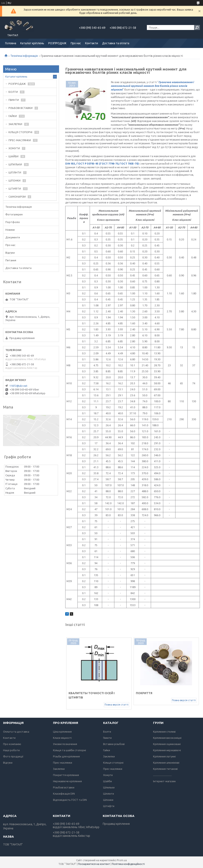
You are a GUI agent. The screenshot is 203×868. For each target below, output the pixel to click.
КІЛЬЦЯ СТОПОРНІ (20, 132)
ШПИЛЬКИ (15, 164)
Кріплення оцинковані (167, 744)
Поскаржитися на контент (94, 864)
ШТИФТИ (15, 189)
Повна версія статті (117, 705)
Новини (10, 230)
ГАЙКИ (13, 116)
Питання (11, 260)
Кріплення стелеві (164, 732)
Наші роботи (11, 750)
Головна (11, 43)
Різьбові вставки (64, 787)
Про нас (76, 43)
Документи (13, 237)
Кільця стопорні (113, 763)
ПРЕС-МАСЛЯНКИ (20, 140)
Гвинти (107, 738)
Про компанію (12, 744)
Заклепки (59, 769)
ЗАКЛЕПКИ (15, 124)
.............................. (162, 775)
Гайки (107, 750)
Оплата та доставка (16, 732)
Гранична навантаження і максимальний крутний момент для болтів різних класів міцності (152, 86)
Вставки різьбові (114, 744)
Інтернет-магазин (164, 781)
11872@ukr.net (18, 386)
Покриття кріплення (66, 775)
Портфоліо (13, 222)
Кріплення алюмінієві (166, 763)
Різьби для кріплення (66, 756)
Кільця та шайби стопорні (69, 750)
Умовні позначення (65, 744)
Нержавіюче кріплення (67, 781)
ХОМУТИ (14, 148)
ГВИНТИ (14, 100)
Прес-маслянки (63, 763)
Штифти (109, 806)
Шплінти (109, 794)
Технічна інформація (24, 56)
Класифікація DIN (64, 794)
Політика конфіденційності (128, 864)
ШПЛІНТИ (15, 172)
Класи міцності (62, 738)
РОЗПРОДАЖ (57, 43)
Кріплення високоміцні (167, 738)
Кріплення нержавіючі (167, 750)
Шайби (108, 781)
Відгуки (10, 253)
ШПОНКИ (15, 180)
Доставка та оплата (116, 43)
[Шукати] (197, 27)
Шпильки (109, 787)
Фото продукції (13, 756)
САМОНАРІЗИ (17, 197)
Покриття (144, 693)
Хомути (108, 775)
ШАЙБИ (13, 156)
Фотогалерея (14, 214)
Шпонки (108, 800)
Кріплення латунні (164, 756)
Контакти (92, 43)
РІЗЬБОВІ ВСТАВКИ (21, 108)
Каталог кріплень (32, 43)
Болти (107, 732)
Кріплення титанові (165, 769)
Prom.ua (122, 860)
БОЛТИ (13, 92)
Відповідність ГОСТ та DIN (70, 800)
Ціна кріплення (62, 732)
